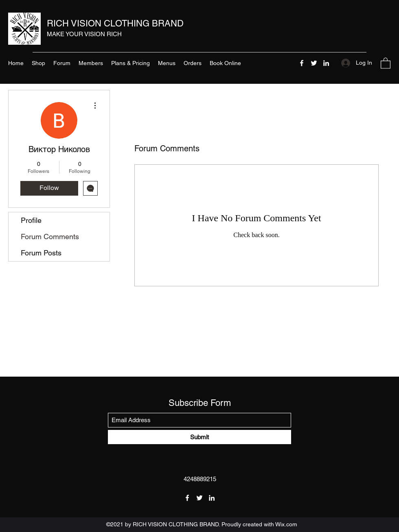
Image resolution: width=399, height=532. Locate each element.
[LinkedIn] (326, 63)
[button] (386, 63)
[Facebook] (302, 63)
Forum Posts (41, 253)
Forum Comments (50, 237)
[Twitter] (314, 63)
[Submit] (199, 437)
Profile (31, 220)
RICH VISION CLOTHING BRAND (115, 23)
